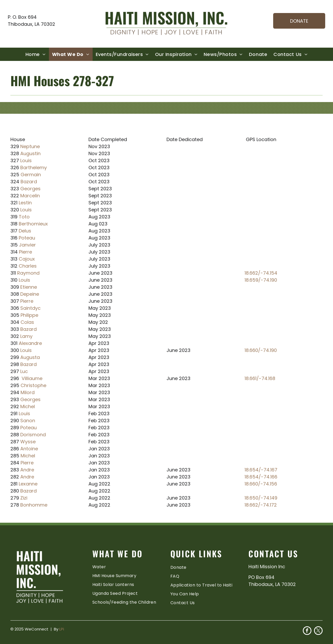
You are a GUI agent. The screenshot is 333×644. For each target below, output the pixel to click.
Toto (24, 217)
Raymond (28, 273)
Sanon (28, 421)
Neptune (30, 146)
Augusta (30, 357)
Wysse (28, 442)
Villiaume (32, 378)
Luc (24, 371)
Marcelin (30, 196)
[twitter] (318, 631)
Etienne (29, 287)
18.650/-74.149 (261, 498)
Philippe (29, 315)
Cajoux (27, 259)
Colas (27, 322)
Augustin (30, 153)
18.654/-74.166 (261, 477)
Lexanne (28, 484)
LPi (62, 629)
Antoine (29, 449)
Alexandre (30, 343)
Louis (26, 160)
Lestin (25, 203)
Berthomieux (33, 224)
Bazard (29, 182)
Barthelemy (34, 168)
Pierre (25, 252)
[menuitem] (36, 54)
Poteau (27, 238)
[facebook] (307, 631)
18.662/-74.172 (261, 505)
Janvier (27, 245)
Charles (28, 266)
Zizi (24, 498)
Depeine (30, 294)
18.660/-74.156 (261, 484)
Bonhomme (34, 505)
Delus (25, 231)
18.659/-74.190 (261, 280)
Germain (31, 175)
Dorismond (33, 435)
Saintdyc (30, 308)
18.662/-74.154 (261, 273)
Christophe (33, 385)
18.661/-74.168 (260, 378)
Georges (30, 189)
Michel (28, 406)
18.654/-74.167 (261, 470)
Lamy (26, 336)
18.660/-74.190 (261, 350)
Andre (27, 470)
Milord (28, 392)
